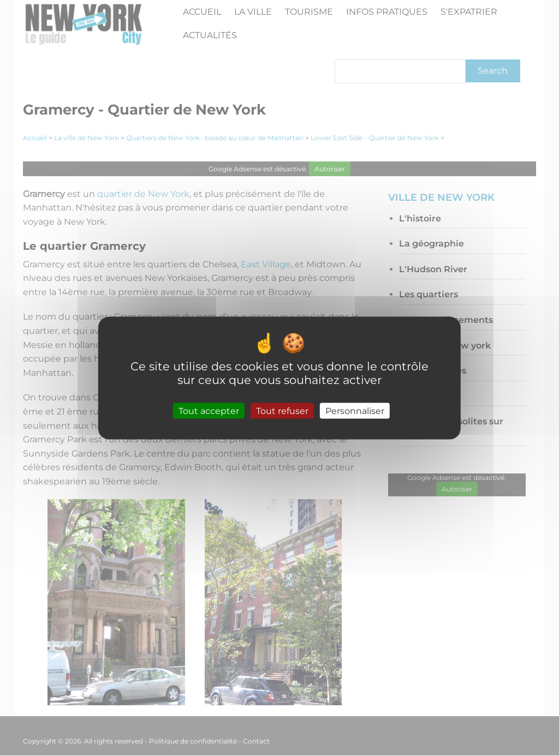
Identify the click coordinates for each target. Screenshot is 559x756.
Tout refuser (282, 410)
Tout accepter (209, 410)
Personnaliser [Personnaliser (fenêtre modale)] (355, 410)
